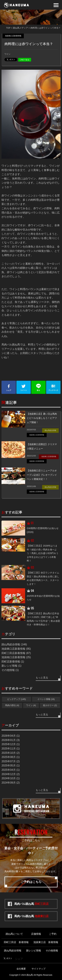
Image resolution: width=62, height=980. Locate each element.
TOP (8, 28)
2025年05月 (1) (10, 766)
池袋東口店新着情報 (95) (16, 649)
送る (38, 387)
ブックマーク (53, 387)
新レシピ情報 (34, 950)
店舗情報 (36, 934)
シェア (9, 387)
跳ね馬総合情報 (13, 950)
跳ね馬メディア (20, 28)
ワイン (7, 54)
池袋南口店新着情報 (13, 36)
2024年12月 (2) (10, 774)
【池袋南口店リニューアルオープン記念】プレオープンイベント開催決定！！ (42, 475)
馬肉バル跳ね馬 (31, 904)
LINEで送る (25, 60)
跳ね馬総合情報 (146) (14, 644)
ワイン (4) (31, 705)
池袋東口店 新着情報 (46, 942)
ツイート (24, 387)
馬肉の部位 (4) (12, 705)
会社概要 (21, 969)
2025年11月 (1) (10, 749)
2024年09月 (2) (10, 783)
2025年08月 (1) (10, 757)
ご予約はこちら (31, 882)
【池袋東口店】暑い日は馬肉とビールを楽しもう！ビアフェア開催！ (42, 418)
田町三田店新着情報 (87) (16, 653)
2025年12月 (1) (10, 744)
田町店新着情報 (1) (13, 662)
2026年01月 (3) (10, 740)
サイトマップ (39, 969)
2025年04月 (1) (10, 770)
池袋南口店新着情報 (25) (16, 657)
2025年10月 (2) (10, 753)
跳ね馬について (14, 934)
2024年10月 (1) (10, 778)
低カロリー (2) (50, 705)
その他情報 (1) (10, 670)
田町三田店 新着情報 (16, 942)
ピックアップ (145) (17, 699)
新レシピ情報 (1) (11, 666)
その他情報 (52, 950)
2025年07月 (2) (10, 761)
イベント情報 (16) (46, 699)
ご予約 (53, 934)
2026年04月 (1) (10, 736)
